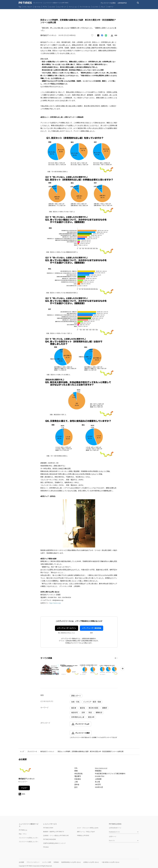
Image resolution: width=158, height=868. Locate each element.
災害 (83, 713)
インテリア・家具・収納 (92, 702)
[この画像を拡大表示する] (50, 670)
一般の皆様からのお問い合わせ (110, 862)
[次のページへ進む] (122, 669)
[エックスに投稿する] (98, 35)
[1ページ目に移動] (115, 658)
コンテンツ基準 (47, 862)
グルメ (103, 7)
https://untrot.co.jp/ (101, 768)
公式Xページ (113, 836)
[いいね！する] (92, 35)
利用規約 (56, 862)
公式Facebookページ (115, 828)
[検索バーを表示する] (138, 3)
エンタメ (52, 7)
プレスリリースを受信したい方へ (29, 838)
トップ (22, 751)
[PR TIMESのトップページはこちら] (44, 3)
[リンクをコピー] (116, 35)
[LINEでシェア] (106, 35)
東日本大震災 (93, 708)
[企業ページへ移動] (25, 771)
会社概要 (21, 862)
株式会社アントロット (47, 751)
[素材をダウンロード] (112, 35)
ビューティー (62, 7)
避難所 (105, 708)
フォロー (24, 788)
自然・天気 (75, 702)
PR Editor (46, 847)
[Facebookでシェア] (102, 35)
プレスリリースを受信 (108, 3)
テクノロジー (28, 7)
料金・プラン (23, 834)
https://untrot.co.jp (55, 603)
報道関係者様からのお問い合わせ (71, 862)
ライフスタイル (85, 7)
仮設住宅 (74, 713)
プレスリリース (32, 751)
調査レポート (76, 696)
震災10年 (91, 717)
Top (20, 7)
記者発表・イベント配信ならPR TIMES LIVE (56, 835)
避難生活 (99, 713)
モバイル (37, 7)
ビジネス (95, 7)
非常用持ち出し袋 (78, 717)
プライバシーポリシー (33, 862)
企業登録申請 (122, 3)
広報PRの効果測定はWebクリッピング (54, 843)
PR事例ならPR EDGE (83, 835)
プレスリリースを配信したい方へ (29, 842)
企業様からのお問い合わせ (91, 862)
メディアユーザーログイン (67, 628)
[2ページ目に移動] (116, 658)
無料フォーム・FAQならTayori (86, 832)
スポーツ (110, 7)
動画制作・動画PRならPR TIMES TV (54, 832)
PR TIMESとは (23, 830)
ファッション (73, 7)
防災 (90, 713)
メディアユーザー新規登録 (91, 628)
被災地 (82, 708)
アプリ (45, 7)
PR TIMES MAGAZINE (50, 839)
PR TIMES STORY (48, 828)
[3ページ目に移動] (117, 658)
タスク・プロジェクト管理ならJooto (88, 828)
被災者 (74, 708)
